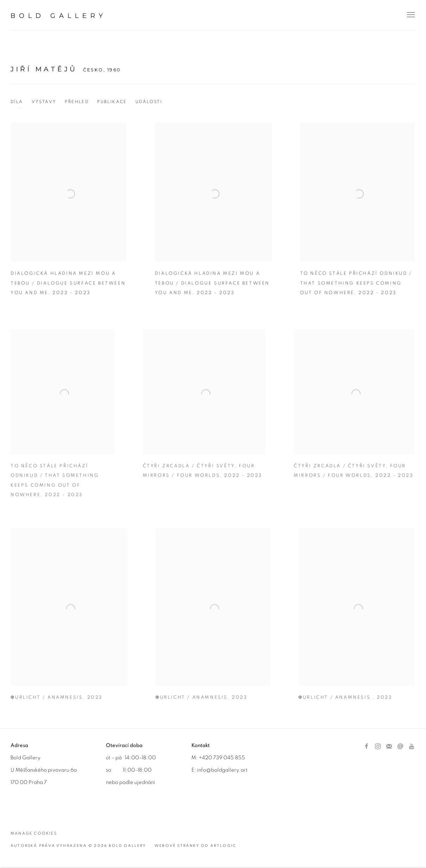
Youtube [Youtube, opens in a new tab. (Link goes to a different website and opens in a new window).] (412, 747)
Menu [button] (410, 15)
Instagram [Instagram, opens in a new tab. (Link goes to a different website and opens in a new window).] (378, 747)
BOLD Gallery (59, 16)
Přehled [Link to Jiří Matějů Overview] (77, 102)
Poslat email (400, 747)
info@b (206, 770)
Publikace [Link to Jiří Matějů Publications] (112, 102)
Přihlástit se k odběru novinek (389, 747)
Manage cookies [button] (34, 833)
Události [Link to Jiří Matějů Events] (149, 102)
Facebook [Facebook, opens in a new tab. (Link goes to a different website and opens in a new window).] (367, 747)
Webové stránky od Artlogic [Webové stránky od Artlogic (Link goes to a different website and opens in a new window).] (195, 846)
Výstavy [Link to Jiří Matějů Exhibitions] (44, 102)
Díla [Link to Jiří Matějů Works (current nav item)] (17, 102)
